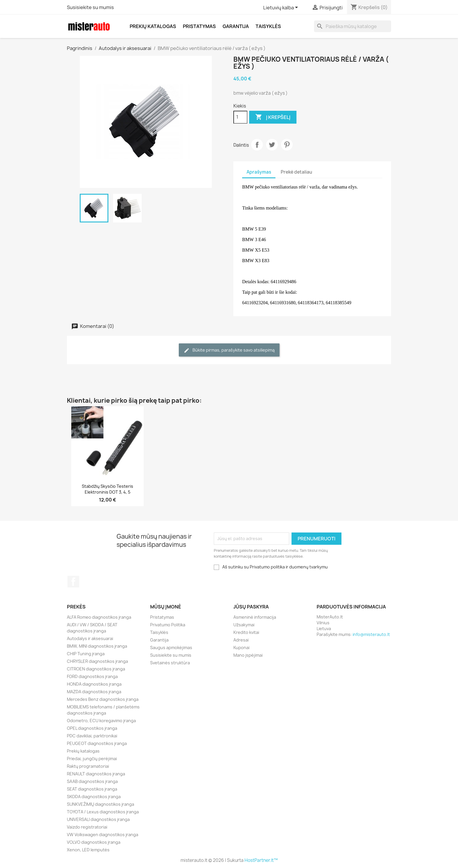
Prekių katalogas (153, 26)
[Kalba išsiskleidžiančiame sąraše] (282, 8)
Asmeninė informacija (255, 617)
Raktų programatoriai (88, 766)
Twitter (272, 145)
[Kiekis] (240, 117)
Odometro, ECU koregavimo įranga (101, 721)
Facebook (73, 582)
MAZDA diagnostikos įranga (94, 692)
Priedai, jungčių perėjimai (92, 759)
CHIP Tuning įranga (86, 654)
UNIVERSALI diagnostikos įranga (98, 819)
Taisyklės (268, 26)
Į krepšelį (273, 117)
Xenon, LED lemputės (88, 850)
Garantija (236, 26)
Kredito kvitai (246, 632)
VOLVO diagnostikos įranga (94, 842)
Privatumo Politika (168, 625)
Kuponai (241, 647)
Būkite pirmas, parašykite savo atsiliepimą (229, 350)
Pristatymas (199, 26)
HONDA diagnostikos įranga (94, 684)
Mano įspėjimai (248, 655)
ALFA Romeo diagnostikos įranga (99, 617)
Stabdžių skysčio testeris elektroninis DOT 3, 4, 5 (107, 489)
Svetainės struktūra (170, 663)
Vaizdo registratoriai (87, 827)
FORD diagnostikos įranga (92, 676)
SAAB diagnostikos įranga (92, 781)
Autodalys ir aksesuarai (90, 638)
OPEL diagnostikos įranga (92, 728)
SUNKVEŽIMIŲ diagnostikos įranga (100, 804)
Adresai (241, 640)
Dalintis (257, 145)
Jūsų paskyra (251, 607)
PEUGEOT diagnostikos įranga (97, 743)
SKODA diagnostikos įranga (94, 797)
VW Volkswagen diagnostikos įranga (103, 835)
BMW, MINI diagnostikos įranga (97, 646)
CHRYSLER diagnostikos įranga (97, 661)
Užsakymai (244, 625)
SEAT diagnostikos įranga (92, 789)
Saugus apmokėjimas (171, 647)
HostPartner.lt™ (261, 860)
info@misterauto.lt (371, 634)
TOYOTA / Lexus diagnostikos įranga (103, 812)
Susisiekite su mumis (90, 7)
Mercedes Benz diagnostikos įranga (103, 699)
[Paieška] (353, 26)
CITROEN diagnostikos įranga (96, 669)
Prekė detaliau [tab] (296, 172)
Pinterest (287, 145)
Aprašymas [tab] (259, 172)
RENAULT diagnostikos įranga (96, 774)
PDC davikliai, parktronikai (92, 736)
